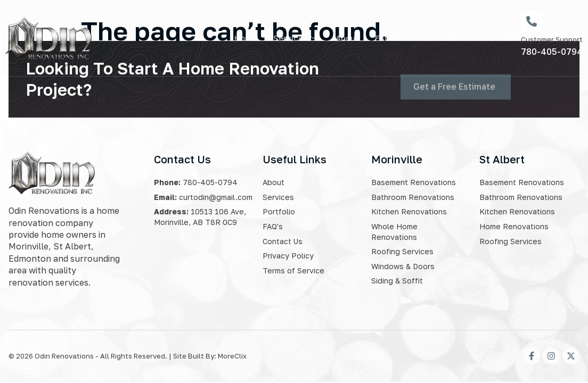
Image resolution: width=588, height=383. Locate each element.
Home (246, 38)
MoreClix (232, 356)
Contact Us (480, 38)
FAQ (383, 38)
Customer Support (552, 39)
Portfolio (424, 38)
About (347, 38)
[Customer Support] (532, 21)
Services (295, 38)
